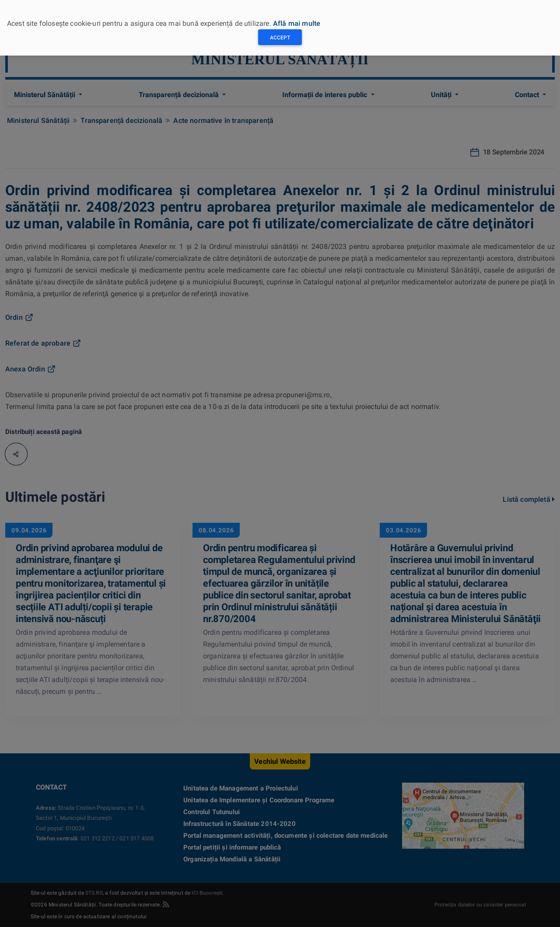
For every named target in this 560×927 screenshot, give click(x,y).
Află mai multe (297, 23)
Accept (280, 38)
